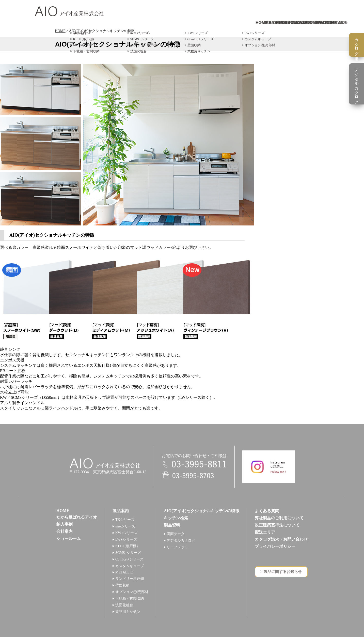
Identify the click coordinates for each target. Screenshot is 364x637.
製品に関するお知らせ (283, 572)
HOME (60, 31)
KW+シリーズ (126, 533)
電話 (194, 465)
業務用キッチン (128, 612)
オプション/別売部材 (132, 592)
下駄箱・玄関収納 (130, 598)
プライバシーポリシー (275, 546)
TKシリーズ (125, 520)
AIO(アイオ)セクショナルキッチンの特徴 (202, 511)
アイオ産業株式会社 (69, 11)
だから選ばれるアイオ (77, 517)
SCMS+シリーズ (128, 553)
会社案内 (65, 531)
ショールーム (69, 539)
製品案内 (121, 511)
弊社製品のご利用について (279, 518)
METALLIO (124, 572)
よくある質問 (267, 511)
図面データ (176, 534)
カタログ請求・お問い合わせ (281, 539)
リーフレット (177, 547)
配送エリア (265, 532)
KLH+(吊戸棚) (126, 546)
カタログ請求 (357, 45)
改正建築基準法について (277, 525)
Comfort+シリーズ (129, 559)
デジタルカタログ (181, 541)
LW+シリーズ (126, 540)
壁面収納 (122, 585)
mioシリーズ (125, 526)
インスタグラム (268, 467)
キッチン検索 (176, 518)
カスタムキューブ (130, 566)
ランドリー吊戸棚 (130, 579)
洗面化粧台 (124, 605)
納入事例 (65, 524)
